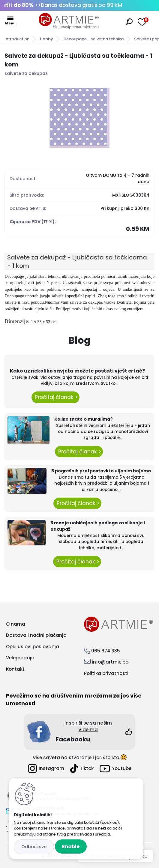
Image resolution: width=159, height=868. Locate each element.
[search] (129, 22)
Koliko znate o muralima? (84, 419)
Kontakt (15, 669)
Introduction (17, 39)
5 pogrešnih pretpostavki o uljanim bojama (101, 471)
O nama (16, 624)
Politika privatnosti (106, 673)
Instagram (46, 768)
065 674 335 (106, 651)
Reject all (34, 847)
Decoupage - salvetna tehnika (94, 39)
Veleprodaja (20, 658)
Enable (71, 847)
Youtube (115, 769)
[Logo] (69, 21)
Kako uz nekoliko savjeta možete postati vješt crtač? (77, 371)
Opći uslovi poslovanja (33, 647)
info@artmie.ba (110, 662)
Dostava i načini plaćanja (36, 635)
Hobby (46, 39)
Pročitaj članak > (55, 397)
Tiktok (82, 768)
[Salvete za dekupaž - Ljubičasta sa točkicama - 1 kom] (79, 118)
